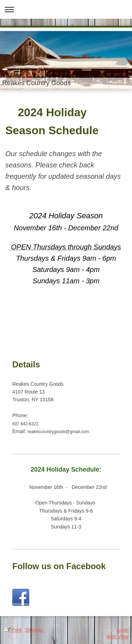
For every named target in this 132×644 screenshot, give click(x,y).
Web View (117, 637)
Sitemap (34, 630)
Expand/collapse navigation (66, 9)
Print (13, 630)
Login (122, 630)
